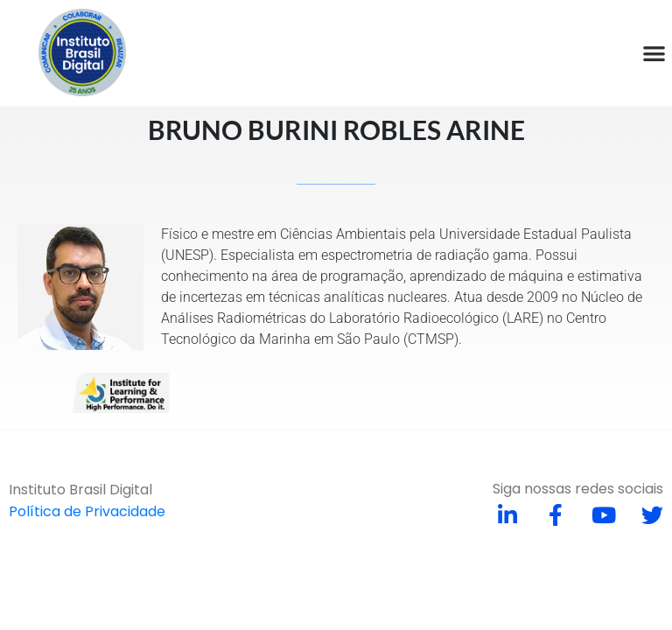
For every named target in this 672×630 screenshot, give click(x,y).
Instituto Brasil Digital (80, 490)
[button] (654, 53)
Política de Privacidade (87, 511)
